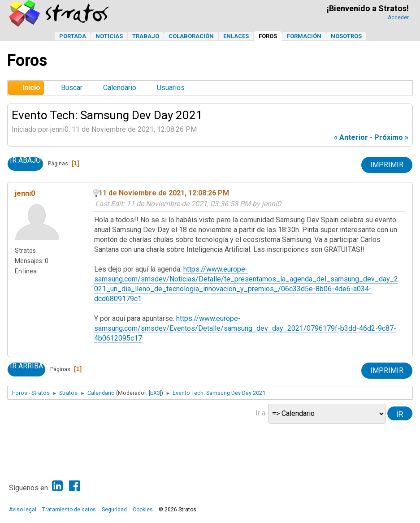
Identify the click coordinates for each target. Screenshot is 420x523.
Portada (73, 36)
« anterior (351, 137)
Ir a (260, 413)
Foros (268, 36)
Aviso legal (23, 510)
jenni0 (25, 193)
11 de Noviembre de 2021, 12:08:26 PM (164, 193)
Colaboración (191, 36)
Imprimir (387, 165)
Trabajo (146, 36)
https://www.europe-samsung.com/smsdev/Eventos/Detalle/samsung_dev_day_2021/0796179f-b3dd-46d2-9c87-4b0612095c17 (245, 328)
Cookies (143, 510)
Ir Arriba (26, 366)
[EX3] (155, 393)
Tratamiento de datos (69, 510)
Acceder (398, 17)
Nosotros (346, 36)
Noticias (109, 36)
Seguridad (114, 510)
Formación (304, 36)
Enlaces (236, 36)
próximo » (391, 137)
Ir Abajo (25, 160)
